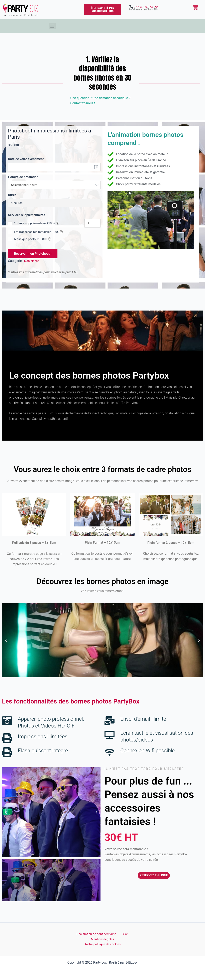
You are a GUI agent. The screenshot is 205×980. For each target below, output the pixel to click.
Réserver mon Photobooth (33, 254)
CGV (124, 933)
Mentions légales (102, 939)
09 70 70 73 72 (146, 7)
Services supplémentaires (27, 215)
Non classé (32, 261)
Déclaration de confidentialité (97, 933)
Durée (12, 195)
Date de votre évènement (26, 159)
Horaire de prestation (23, 177)
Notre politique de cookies (103, 944)
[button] (52, 26)
